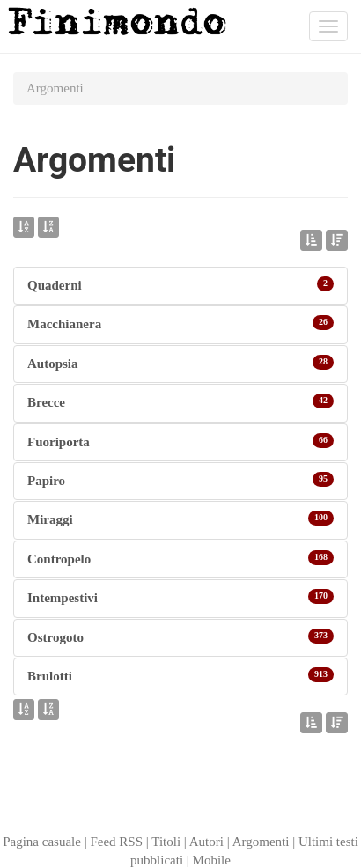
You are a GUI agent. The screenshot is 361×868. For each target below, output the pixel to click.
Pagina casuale (42, 842)
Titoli (166, 842)
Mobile (212, 860)
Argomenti (261, 842)
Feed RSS (116, 842)
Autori (206, 842)
